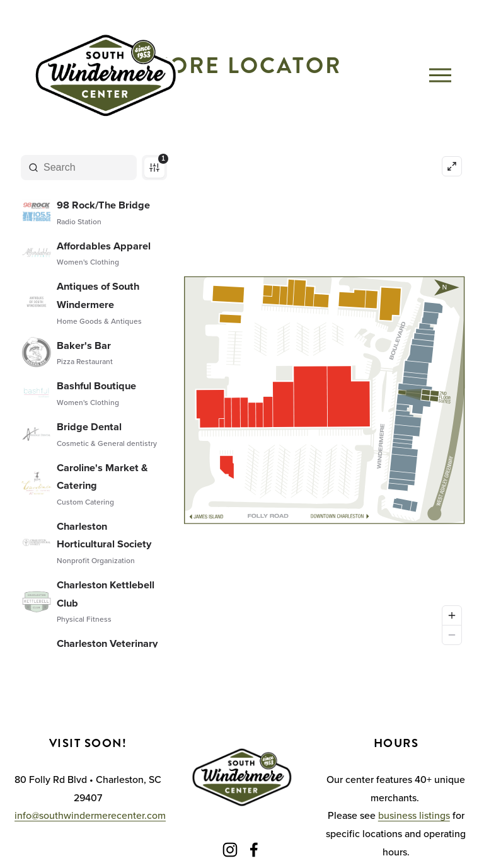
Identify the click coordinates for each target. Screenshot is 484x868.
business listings (414, 815)
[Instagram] (230, 850)
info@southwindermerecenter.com (90, 815)
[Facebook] (254, 850)
